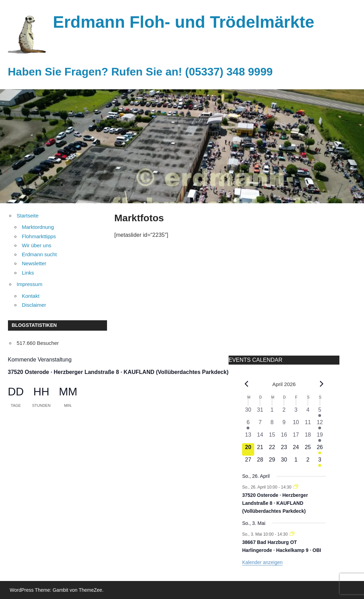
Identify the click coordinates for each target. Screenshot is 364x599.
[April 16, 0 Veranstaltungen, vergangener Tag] (284, 437)
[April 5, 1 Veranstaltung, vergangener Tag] (320, 412)
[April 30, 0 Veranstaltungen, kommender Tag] (284, 462)
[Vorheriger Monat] (246, 384)
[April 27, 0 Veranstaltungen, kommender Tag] (248, 462)
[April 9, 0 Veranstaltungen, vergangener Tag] (284, 424)
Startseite (28, 216)
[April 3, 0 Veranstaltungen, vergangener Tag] (296, 412)
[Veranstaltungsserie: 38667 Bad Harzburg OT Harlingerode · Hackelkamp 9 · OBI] (292, 534)
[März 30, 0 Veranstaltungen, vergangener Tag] (248, 412)
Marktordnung (38, 227)
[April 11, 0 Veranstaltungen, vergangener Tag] (308, 424)
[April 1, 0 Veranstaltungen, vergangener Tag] (272, 412)
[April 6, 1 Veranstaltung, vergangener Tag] (248, 424)
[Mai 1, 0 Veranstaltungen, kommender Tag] (296, 462)
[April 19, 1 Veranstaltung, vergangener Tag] (320, 437)
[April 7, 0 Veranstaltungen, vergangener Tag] (260, 424)
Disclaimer (34, 305)
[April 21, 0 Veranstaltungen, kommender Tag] (260, 449)
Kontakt (31, 296)
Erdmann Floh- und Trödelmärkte (184, 22)
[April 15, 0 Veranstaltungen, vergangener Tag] (272, 437)
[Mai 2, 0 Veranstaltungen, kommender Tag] (308, 462)
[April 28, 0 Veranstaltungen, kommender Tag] (260, 462)
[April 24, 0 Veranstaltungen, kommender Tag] (296, 449)
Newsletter (34, 263)
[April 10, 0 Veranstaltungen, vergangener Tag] (296, 424)
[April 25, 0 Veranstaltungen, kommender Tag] (308, 449)
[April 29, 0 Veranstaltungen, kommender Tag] (272, 462)
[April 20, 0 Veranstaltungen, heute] (248, 449)
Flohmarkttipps (39, 236)
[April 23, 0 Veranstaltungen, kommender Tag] (284, 449)
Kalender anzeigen (262, 562)
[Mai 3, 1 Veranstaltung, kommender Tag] (320, 462)
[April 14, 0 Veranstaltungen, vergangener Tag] (260, 437)
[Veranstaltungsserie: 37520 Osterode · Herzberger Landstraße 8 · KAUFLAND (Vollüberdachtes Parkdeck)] (296, 487)
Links (28, 273)
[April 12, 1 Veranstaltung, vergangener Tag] (320, 424)
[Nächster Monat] (322, 384)
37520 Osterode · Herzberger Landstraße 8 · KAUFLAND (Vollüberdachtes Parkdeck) (118, 372)
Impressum (29, 284)
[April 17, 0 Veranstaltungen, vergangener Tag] (296, 437)
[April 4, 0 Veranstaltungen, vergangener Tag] (308, 412)
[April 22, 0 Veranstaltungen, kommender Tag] (272, 449)
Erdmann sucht (39, 254)
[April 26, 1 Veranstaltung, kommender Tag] (320, 449)
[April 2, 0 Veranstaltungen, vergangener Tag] (284, 412)
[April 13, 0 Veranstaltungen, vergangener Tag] (248, 437)
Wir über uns (37, 245)
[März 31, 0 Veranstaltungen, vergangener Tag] (260, 412)
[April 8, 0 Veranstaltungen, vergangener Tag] (272, 424)
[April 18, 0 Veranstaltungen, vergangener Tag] (308, 437)
